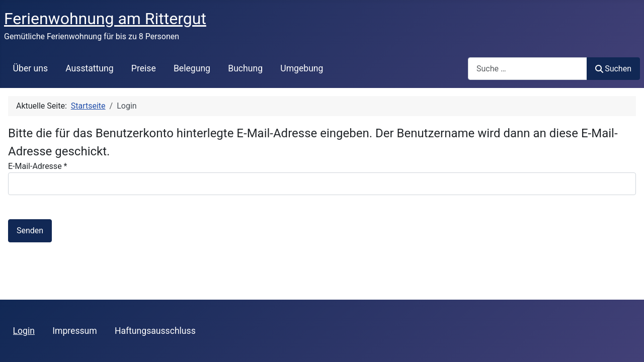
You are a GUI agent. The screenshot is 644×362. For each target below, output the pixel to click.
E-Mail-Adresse (37, 166)
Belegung (192, 68)
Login (24, 331)
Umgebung (302, 68)
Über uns (30, 68)
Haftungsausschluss (155, 331)
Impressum (75, 331)
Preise (144, 68)
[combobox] (528, 69)
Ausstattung (89, 68)
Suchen (613, 69)
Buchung (245, 68)
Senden (30, 231)
